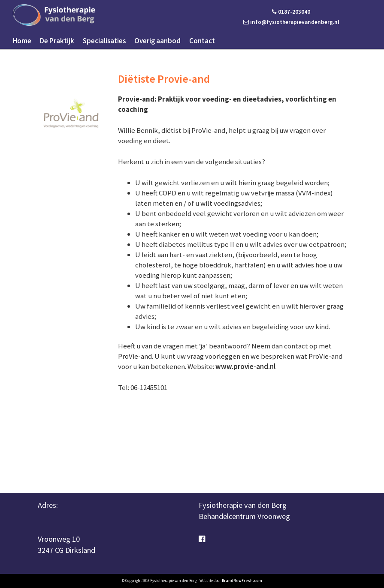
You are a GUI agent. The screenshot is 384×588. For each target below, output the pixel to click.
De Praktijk (57, 41)
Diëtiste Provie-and (164, 79)
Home (22, 41)
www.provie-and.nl (245, 366)
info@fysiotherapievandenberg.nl (291, 22)
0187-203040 (291, 12)
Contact (202, 41)
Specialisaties (104, 41)
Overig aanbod (157, 41)
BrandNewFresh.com (242, 580)
